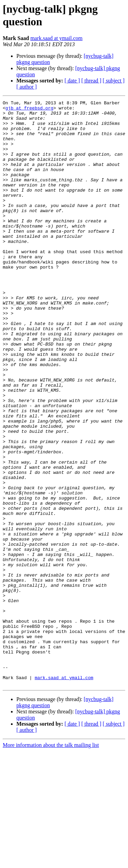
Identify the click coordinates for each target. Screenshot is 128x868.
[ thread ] (91, 81)
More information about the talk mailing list (51, 862)
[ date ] (72, 81)
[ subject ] (114, 81)
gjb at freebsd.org (29, 110)
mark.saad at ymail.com (56, 38)
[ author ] (27, 87)
